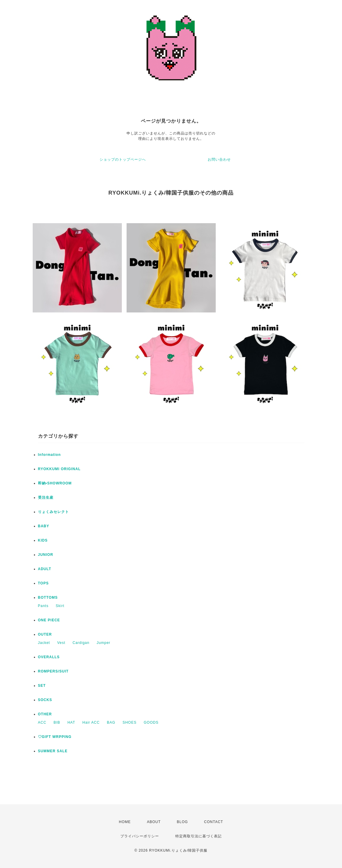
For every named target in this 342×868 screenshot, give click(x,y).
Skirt (60, 606)
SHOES (129, 722)
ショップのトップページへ (123, 159)
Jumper (103, 643)
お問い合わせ (219, 159)
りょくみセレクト (53, 512)
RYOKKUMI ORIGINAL (59, 469)
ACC (42, 722)
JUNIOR (46, 555)
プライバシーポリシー (140, 836)
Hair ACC (91, 722)
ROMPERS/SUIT (53, 671)
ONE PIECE (49, 620)
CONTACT (214, 822)
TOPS (43, 583)
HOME (125, 822)
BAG (111, 722)
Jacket (44, 643)
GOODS (151, 722)
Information (49, 455)
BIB (57, 722)
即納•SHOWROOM (55, 483)
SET (42, 686)
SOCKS (45, 700)
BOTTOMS (48, 598)
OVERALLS (49, 657)
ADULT (45, 569)
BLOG (182, 822)
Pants (43, 606)
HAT (71, 722)
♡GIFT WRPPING (55, 737)
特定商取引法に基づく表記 (198, 836)
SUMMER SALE (53, 751)
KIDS (43, 540)
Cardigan (81, 643)
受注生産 (46, 498)
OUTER (45, 634)
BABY (44, 526)
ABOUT (154, 822)
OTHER (45, 714)
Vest (61, 643)
